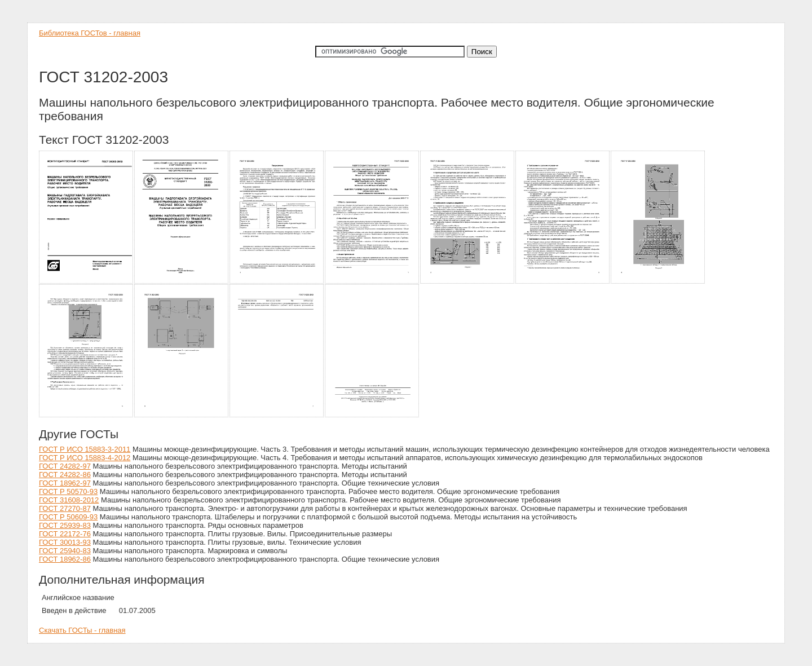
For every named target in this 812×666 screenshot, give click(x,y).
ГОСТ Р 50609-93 (68, 517)
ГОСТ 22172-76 (65, 534)
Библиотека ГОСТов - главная (90, 33)
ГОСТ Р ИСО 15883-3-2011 (85, 449)
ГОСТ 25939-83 (65, 525)
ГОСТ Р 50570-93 (68, 491)
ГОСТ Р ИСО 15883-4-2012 (85, 458)
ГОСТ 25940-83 (65, 551)
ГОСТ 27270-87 (65, 508)
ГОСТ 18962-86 (65, 559)
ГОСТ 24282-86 (65, 475)
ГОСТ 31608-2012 (69, 500)
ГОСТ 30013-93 (65, 542)
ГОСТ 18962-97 (65, 483)
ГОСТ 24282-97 (65, 466)
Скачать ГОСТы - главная (82, 630)
